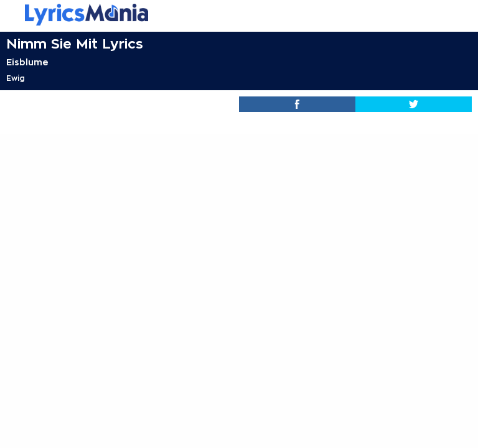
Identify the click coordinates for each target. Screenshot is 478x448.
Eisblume (27, 62)
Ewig (16, 78)
